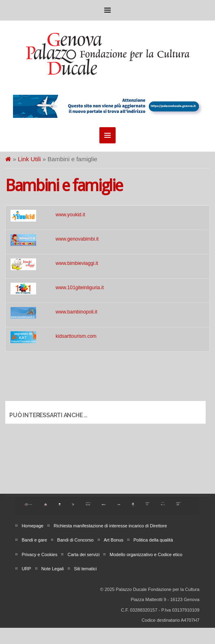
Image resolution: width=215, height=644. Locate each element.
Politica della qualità (153, 540)
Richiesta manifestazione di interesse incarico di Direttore (110, 526)
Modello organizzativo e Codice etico (146, 554)
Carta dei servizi (83, 554)
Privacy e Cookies (39, 554)
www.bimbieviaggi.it (77, 263)
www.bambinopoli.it (76, 312)
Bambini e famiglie (64, 186)
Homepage (32, 526)
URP (26, 569)
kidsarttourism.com (76, 336)
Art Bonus (114, 540)
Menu (107, 10)
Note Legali (53, 569)
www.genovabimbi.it (77, 239)
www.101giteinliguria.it (80, 288)
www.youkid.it (70, 215)
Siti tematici (85, 569)
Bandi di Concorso (75, 540)
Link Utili (29, 159)
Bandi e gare (34, 540)
